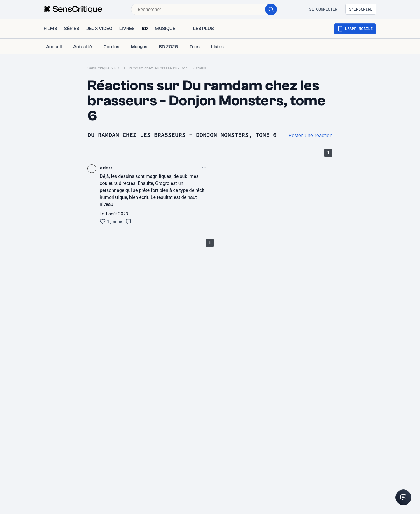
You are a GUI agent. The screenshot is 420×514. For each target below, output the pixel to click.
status (201, 68)
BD (117, 68)
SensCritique (99, 68)
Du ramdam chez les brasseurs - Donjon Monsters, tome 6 (157, 68)
